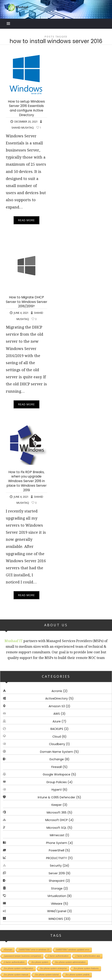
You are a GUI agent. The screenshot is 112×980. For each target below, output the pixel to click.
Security (56, 866)
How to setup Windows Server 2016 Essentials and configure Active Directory (26, 108)
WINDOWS (56, 919)
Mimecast (57, 835)
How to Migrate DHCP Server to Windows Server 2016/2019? (26, 302)
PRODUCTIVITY (57, 858)
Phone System (57, 843)
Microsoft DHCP (57, 820)
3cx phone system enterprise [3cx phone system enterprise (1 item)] (54, 969)
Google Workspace (57, 775)
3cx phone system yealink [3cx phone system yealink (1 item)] (78, 975)
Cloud (57, 737)
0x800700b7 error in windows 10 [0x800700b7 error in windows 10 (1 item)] (34, 950)
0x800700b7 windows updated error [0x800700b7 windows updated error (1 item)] (73, 950)
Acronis (57, 691)
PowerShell (57, 851)
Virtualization (57, 896)
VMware (57, 904)
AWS (57, 714)
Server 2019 (57, 873)
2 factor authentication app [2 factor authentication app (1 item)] (88, 956)
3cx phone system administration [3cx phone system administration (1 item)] (70, 962)
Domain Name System (57, 752)
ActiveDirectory (57, 699)
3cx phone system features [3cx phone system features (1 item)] (86, 969)
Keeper (57, 805)
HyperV (57, 790)
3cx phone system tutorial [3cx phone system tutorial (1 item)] (47, 975)
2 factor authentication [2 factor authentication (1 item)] (58, 956)
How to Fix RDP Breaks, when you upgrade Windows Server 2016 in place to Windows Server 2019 (26, 481)
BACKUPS (57, 729)
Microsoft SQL (57, 828)
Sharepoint (57, 881)
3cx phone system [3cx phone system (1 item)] (40, 962)
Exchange (57, 759)
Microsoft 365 (57, 813)
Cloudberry (57, 744)
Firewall (57, 767)
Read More (26, 220)
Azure (57, 721)
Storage (57, 888)
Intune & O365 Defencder (57, 797)
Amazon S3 (57, 706)
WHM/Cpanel (57, 911)
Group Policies (57, 782)
